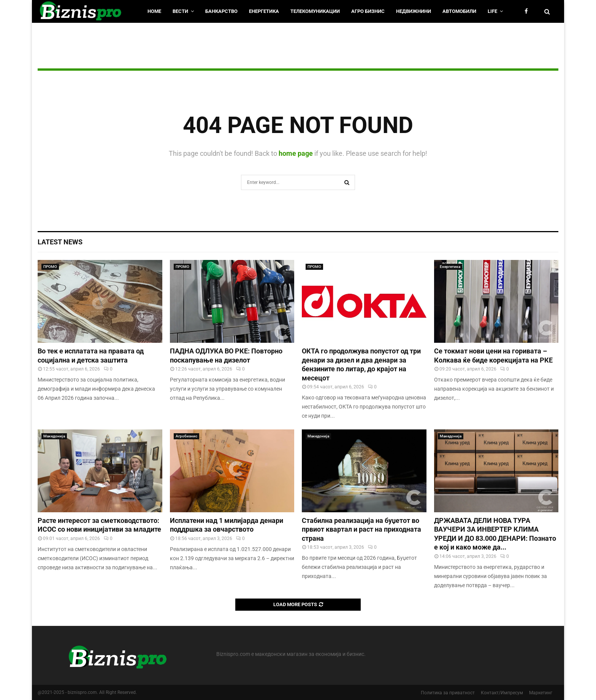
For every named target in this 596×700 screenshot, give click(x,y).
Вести (180, 11)
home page (296, 153)
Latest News (60, 242)
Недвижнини (414, 11)
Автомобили (459, 11)
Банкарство (221, 11)
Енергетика (264, 11)
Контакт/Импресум (502, 693)
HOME (154, 11)
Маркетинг (541, 693)
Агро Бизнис (368, 11)
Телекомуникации (315, 11)
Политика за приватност (448, 693)
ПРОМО (50, 267)
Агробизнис (186, 436)
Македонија (54, 436)
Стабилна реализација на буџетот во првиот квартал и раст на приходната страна (361, 529)
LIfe (492, 11)
